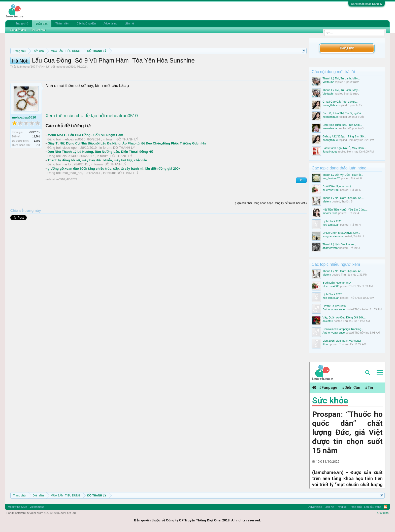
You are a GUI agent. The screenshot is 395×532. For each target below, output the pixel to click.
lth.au (326, 344)
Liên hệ (129, 23)
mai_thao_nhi (72, 196)
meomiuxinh (330, 213)
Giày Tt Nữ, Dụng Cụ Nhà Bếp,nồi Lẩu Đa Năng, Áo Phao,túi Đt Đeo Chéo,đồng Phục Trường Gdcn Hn (127, 166)
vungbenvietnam (333, 236)
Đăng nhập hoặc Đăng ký (367, 4)
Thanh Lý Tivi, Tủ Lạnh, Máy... (341, 78)
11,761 (36, 159)
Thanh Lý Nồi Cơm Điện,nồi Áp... (343, 198)
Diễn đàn (42, 24)
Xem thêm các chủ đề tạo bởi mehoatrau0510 (92, 138)
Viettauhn (328, 82)
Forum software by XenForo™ (42, 513)
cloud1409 (70, 179)
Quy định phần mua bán (175, 63)
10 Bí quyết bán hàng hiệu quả (76, 69)
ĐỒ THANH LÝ (40, 89)
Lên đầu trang (373, 507)
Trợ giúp (341, 507)
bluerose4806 (331, 190)
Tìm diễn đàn (18, 30)
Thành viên (62, 23)
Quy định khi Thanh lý (222, 63)
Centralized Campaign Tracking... (343, 329)
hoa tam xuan (331, 225)
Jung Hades (330, 152)
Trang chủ (22, 23)
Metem (327, 201)
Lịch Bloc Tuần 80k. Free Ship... (342, 125)
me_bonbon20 (331, 178)
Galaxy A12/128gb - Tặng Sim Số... (344, 136)
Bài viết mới (38, 30)
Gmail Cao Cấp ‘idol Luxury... (340, 102)
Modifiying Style (18, 507)
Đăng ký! (347, 48)
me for (67, 187)
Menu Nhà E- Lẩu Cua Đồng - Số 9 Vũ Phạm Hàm (85, 158)
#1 (301, 203)
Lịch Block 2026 (332, 221)
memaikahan (330, 128)
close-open (71, 170)
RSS (385, 507)
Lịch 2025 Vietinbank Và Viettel (342, 341)
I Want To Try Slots (334, 306)
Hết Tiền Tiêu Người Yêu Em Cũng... (345, 210)
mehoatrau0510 (65, 89)
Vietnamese (37, 507)
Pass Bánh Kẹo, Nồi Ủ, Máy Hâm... (344, 148)
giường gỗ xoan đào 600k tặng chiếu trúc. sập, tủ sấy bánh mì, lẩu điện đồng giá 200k (114, 191)
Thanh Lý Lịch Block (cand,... (340, 244)
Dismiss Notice (302, 63)
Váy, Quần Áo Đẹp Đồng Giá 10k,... (344, 317)
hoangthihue (330, 105)
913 (38, 168)
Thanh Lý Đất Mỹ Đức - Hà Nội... (343, 175)
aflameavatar (331, 248)
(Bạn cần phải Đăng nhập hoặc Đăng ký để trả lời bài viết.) (271, 226)
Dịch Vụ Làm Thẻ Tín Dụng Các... (343, 113)
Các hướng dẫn (86, 23)
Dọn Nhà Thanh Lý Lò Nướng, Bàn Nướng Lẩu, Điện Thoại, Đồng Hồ (100, 174)
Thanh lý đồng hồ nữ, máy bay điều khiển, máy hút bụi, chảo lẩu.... (99, 183)
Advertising (110, 23)
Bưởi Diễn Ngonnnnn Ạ (337, 186)
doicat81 (328, 321)
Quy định (383, 513)
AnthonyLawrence (334, 309)
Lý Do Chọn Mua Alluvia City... (341, 233)
